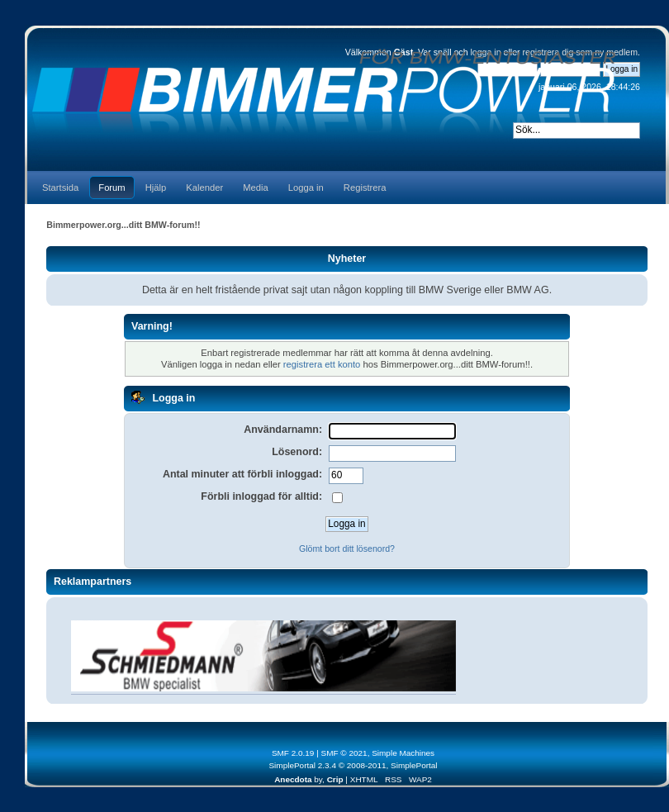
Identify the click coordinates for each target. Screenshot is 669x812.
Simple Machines (403, 753)
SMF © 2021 (344, 753)
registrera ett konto (322, 364)
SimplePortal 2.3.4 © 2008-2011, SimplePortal (353, 765)
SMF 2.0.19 (293, 753)
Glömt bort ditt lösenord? (347, 548)
